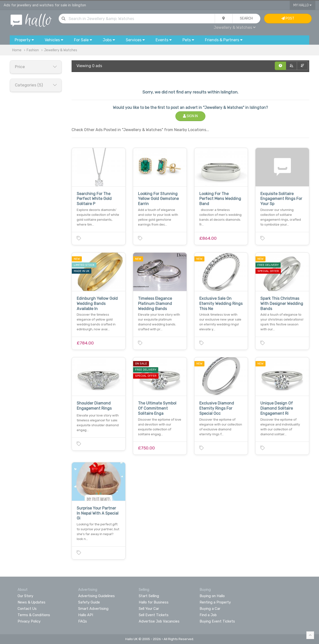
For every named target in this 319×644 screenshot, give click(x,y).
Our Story (25, 596)
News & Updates (32, 602)
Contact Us (27, 609)
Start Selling (149, 596)
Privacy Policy (29, 621)
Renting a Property (215, 602)
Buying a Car (210, 609)
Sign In (190, 116)
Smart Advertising (93, 609)
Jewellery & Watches (235, 27)
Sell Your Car (149, 609)
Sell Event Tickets (154, 615)
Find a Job (208, 615)
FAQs (83, 621)
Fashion (33, 50)
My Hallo (303, 5)
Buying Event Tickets (217, 621)
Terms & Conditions (34, 615)
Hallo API (86, 615)
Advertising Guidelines (96, 596)
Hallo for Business (154, 602)
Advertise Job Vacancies (159, 621)
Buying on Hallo (212, 596)
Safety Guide (89, 602)
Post (288, 18)
